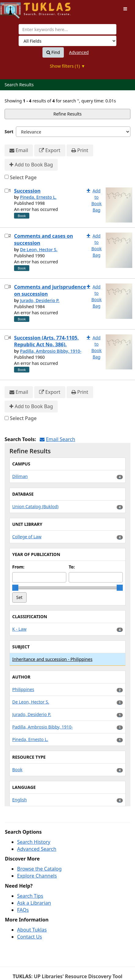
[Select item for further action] (7, 191)
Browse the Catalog (39, 869)
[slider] (15, 588)
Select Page (23, 177)
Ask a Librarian (34, 903)
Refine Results (68, 114)
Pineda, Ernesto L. (38, 197)
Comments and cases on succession (44, 239)
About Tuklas (32, 930)
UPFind (15, 8)
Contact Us (29, 937)
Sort (9, 132)
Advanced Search (37, 849)
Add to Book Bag (31, 165)
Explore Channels (37, 876)
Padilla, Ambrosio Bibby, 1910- (51, 351)
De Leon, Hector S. (39, 249)
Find (53, 52)
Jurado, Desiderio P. (40, 300)
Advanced (79, 52)
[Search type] (67, 41)
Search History (34, 842)
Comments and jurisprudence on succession (50, 290)
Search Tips (30, 896)
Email (19, 150)
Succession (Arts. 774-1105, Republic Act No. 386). (46, 341)
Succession (27, 191)
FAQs (23, 910)
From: (18, 567)
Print (80, 150)
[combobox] (67, 29)
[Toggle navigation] (125, 9)
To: (72, 567)
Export (50, 150)
